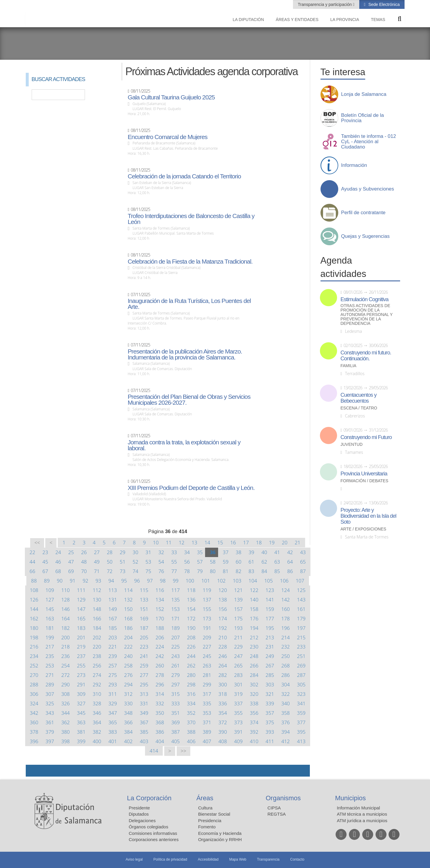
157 (238, 609)
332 (160, 703)
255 (81, 665)
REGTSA (277, 814)
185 (113, 628)
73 (123, 571)
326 (66, 703)
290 (66, 684)
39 (251, 552)
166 (97, 618)
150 (128, 609)
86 (290, 571)
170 (160, 618)
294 (128, 684)
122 (254, 590)
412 (285, 741)
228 (223, 647)
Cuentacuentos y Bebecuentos (359, 398)
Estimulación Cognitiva (365, 299)
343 (50, 713)
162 (34, 618)
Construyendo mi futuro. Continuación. (366, 356)
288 (34, 684)
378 (34, 732)
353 (207, 713)
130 (97, 600)
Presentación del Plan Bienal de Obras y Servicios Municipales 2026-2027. (189, 400)
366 (128, 722)
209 (207, 637)
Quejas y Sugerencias (365, 236)
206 (160, 637)
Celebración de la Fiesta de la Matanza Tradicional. (190, 262)
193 (238, 628)
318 (223, 694)
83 (251, 571)
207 (176, 637)
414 (154, 751)
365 (113, 722)
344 (66, 713)
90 (60, 581)
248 (254, 656)
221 (113, 647)
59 (226, 562)
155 (207, 609)
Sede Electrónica (384, 4)
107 (300, 581)
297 (176, 684)
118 (191, 590)
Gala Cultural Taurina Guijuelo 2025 (171, 97)
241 (144, 656)
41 (277, 552)
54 (161, 562)
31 (148, 552)
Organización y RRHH (220, 839)
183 (81, 628)
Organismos (283, 798)
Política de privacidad (170, 859)
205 (144, 637)
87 (303, 571)
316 (191, 694)
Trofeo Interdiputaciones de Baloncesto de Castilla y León (191, 219)
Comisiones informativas (153, 833)
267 (270, 665)
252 (34, 665)
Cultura (205, 808)
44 (32, 562)
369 (176, 722)
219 (81, 647)
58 (213, 562)
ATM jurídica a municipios (362, 821)
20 (285, 542)
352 (191, 713)
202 (97, 637)
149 (113, 609)
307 (50, 694)
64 (290, 562)
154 (191, 609)
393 (270, 732)
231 (270, 647)
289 (50, 684)
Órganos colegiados (148, 827)
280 (191, 675)
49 (97, 562)
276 (128, 675)
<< (37, 543)
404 (160, 741)
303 (270, 684)
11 (169, 542)
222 (128, 647)
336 (223, 703)
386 (160, 732)
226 (191, 647)
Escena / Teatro (359, 408)
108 (34, 590)
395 (301, 732)
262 (191, 665)
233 (301, 647)
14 (207, 542)
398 (66, 741)
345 (81, 713)
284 (254, 675)
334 (191, 703)
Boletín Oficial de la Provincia (363, 118)
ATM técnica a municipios (362, 814)
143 (301, 600)
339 (270, 703)
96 (137, 581)
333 (176, 703)
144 (34, 609)
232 (285, 647)
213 (270, 637)
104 (253, 581)
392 (254, 732)
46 (58, 562)
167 (113, 618)
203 (113, 637)
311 (113, 694)
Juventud (352, 445)
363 (81, 722)
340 (285, 703)
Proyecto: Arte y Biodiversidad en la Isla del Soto (368, 516)
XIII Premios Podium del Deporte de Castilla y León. (191, 488)
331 (144, 703)
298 (191, 684)
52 (135, 562)
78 (187, 571)
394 (285, 732)
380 (66, 732)
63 (277, 562)
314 (160, 694)
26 (84, 552)
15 (220, 542)
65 (303, 562)
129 (81, 600)
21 (298, 542)
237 (81, 656)
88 (34, 581)
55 (174, 562)
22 (32, 552)
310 (97, 694)
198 (34, 637)
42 (290, 552)
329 (113, 703)
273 (81, 675)
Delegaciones (142, 821)
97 (150, 581)
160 (285, 609)
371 (207, 722)
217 (50, 647)
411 (270, 741)
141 (270, 600)
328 (97, 703)
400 (97, 741)
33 (174, 552)
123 (270, 590)
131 (113, 600)
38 (238, 552)
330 (128, 703)
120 (223, 590)
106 (284, 581)
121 (238, 590)
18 (259, 542)
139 (238, 600)
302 (254, 684)
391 (238, 732)
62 (264, 562)
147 (81, 609)
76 (161, 571)
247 (238, 656)
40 (264, 552)
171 (176, 618)
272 (66, 675)
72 (110, 571)
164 (66, 618)
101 (206, 581)
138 (223, 600)
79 (200, 571)
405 (176, 741)
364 (97, 722)
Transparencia (268, 859)
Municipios (350, 798)
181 (50, 628)
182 (66, 628)
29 (123, 552)
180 (34, 628)
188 (160, 628)
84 (264, 571)
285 (270, 675)
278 (160, 675)
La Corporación (149, 798)
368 (160, 722)
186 (128, 628)
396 (34, 741)
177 (270, 618)
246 (223, 656)
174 (223, 618)
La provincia (345, 20)
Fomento (207, 827)
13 (194, 542)
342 (34, 713)
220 (97, 647)
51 (123, 562)
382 (97, 732)
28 (110, 552)
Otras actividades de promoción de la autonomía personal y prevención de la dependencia (367, 315)
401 (113, 741)
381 (81, 732)
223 (144, 647)
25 (71, 552)
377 (301, 722)
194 (254, 628)
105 (269, 581)
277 (144, 675)
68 (58, 571)
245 (207, 656)
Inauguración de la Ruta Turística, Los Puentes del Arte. (189, 304)
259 (144, 665)
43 (303, 552)
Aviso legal (134, 859)
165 (81, 618)
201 (81, 637)
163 (50, 618)
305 (301, 684)
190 (191, 628)
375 (270, 722)
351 (176, 713)
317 (207, 694)
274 (97, 675)
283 (238, 675)
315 (176, 694)
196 (285, 628)
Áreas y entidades (297, 20)
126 (34, 600)
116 (160, 590)
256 (97, 665)
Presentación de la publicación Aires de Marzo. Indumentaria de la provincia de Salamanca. (185, 354)
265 (238, 665)
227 (207, 647)
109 (50, 590)
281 (207, 675)
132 (128, 600)
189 (176, 628)
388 (191, 732)
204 (128, 637)
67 (45, 571)
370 (191, 722)
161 (301, 609)
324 (34, 703)
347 (113, 713)
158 (254, 609)
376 (285, 722)
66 (32, 571)
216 (34, 647)
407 (207, 741)
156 (223, 609)
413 (301, 741)
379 (50, 732)
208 (191, 637)
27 (97, 552)
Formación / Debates (365, 481)
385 (144, 732)
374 (254, 722)
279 (176, 675)
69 (71, 571)
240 (128, 656)
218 (66, 647)
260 (160, 665)
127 (50, 600)
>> (184, 751)
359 (301, 713)
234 (34, 656)
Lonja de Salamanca (364, 94)
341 (301, 703)
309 (81, 694)
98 (163, 581)
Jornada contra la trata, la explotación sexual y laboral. (184, 445)
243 (176, 656)
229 (238, 647)
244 (191, 656)
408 (223, 741)
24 (58, 552)
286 (285, 675)
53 (148, 562)
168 (128, 618)
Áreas (205, 798)
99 (176, 581)
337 (238, 703)
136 (191, 600)
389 (207, 732)
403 (144, 741)
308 (66, 694)
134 (160, 600)
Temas (378, 20)
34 (187, 552)
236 (66, 656)
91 (73, 581)
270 (34, 675)
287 (301, 675)
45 (45, 562)
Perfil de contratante (363, 213)
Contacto (297, 859)
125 (301, 590)
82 (238, 571)
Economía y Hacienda (220, 833)
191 (207, 628)
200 (66, 637)
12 (182, 542)
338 (254, 703)
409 (238, 741)
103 (237, 581)
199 (50, 637)
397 (50, 741)
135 (176, 600)
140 (254, 600)
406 (191, 741)
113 (113, 590)
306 (34, 694)
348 (128, 713)
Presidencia (210, 821)
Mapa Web (238, 859)
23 (45, 552)
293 (113, 684)
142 (285, 600)
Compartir (33, 771)
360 (34, 722)
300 (223, 684)
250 (285, 656)
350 (160, 713)
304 (285, 684)
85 (277, 571)
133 (144, 600)
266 (254, 665)
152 (160, 609)
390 (223, 732)
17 (246, 542)
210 (223, 637)
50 (110, 562)
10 (156, 542)
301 (238, 684)
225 (176, 647)
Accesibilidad (208, 859)
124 (285, 590)
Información (354, 165)
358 (285, 713)
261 (176, 665)
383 (113, 732)
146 (66, 609)
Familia (349, 366)
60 (238, 562)
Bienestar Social (214, 814)
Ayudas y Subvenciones (368, 189)
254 (66, 665)
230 (254, 647)
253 (50, 665)
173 (207, 618)
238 (97, 656)
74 (135, 571)
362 (66, 722)
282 (223, 675)
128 (66, 600)
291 (81, 684)
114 (128, 590)
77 (174, 571)
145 (50, 609)
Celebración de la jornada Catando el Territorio (184, 176)
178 (285, 618)
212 (254, 637)
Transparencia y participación (325, 4)
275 (113, 675)
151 (144, 609)
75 (148, 571)
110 (66, 590)
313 (144, 694)
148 (97, 609)
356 (254, 713)
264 (223, 665)
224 (160, 647)
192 (223, 628)
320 (254, 694)
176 (254, 618)
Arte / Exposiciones (364, 529)
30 (135, 552)
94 (111, 581)
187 (144, 628)
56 (187, 562)
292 (97, 684)
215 (301, 637)
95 (124, 581)
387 (176, 732)
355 (238, 713)
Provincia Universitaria (364, 474)
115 (144, 590)
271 (50, 675)
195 (270, 628)
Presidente (139, 808)
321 (270, 694)
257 (113, 665)
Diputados (139, 814)
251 (301, 656)
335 (207, 703)
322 (285, 694)
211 (238, 637)
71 (97, 571)
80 (213, 571)
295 (144, 684)
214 (285, 637)
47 (71, 562)
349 (144, 713)
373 (238, 722)
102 (222, 581)
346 (97, 713)
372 (223, 722)
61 (251, 562)
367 (144, 722)
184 (97, 628)
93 (98, 581)
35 (200, 552)
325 (50, 703)
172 (191, 618)
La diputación (248, 20)
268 (285, 665)
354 (223, 713)
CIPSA (274, 808)
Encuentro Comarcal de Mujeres (167, 137)
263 (207, 665)
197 (301, 628)
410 (254, 741)
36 (213, 552)
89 (47, 581)
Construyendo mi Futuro (366, 437)
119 (207, 590)
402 (128, 741)
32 (161, 552)
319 (238, 694)
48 (84, 562)
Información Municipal (358, 808)
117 (176, 590)
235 (50, 656)
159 (270, 609)
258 (128, 665)
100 (190, 581)
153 (176, 609)
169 (144, 618)
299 (207, 684)
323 (301, 694)
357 (270, 713)
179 (301, 618)
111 (81, 590)
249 (270, 656)
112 (97, 590)
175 (238, 618)
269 (301, 665)
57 (200, 562)
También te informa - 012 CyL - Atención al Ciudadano (369, 142)
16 (233, 542)
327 (81, 703)
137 (207, 600)
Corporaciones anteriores (154, 839)
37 (226, 552)
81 (226, 571)
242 (160, 656)
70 (84, 571)
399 (81, 741)
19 (272, 542)
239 (113, 656)
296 (160, 684)
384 (128, 732)
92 (85, 581)
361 (50, 722)
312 (128, 694)
